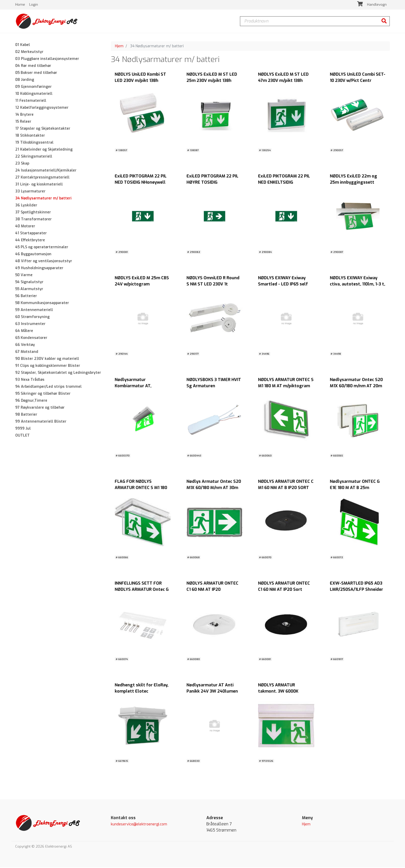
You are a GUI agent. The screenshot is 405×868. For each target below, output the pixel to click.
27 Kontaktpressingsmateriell (42, 178)
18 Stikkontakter (30, 136)
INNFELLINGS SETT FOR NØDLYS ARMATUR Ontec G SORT (142, 590)
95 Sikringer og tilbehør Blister (43, 394)
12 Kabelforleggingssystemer (42, 108)
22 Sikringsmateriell (34, 157)
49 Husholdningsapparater (39, 269)
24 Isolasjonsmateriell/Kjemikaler (46, 171)
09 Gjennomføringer (33, 87)
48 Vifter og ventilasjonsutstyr (44, 262)
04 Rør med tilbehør (33, 67)
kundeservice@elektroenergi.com (139, 825)
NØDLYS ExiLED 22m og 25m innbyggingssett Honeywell (353, 183)
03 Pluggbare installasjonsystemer (47, 60)
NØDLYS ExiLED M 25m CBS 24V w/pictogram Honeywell (142, 285)
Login (34, 5)
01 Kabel (23, 46)
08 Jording (25, 80)
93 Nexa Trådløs (30, 380)
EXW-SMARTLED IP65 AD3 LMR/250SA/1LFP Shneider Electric (356, 590)
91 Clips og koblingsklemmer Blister (48, 366)
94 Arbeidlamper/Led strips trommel (48, 387)
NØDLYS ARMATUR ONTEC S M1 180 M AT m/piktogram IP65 (286, 387)
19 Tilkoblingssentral (34, 143)
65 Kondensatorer (31, 339)
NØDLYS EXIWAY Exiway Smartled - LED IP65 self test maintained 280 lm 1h (285, 285)
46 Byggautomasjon (33, 255)
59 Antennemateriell (34, 311)
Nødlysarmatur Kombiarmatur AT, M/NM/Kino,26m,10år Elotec (143, 387)
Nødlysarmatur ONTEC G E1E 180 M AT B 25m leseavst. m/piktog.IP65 (355, 489)
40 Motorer (25, 227)
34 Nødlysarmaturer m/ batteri (43, 199)
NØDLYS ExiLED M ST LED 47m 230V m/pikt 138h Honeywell (283, 82)
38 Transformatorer (33, 220)
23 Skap (22, 164)
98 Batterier (26, 415)
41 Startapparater (31, 234)
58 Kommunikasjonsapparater (42, 304)
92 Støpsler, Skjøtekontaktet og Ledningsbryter (58, 373)
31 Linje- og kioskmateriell (39, 185)
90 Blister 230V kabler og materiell (47, 359)
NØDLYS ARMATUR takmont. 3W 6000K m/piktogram (278, 692)
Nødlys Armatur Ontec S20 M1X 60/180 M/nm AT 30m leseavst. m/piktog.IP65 (214, 489)
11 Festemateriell (31, 101)
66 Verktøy (25, 346)
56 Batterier (26, 297)
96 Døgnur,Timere (31, 401)
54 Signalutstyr (29, 283)
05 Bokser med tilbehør (36, 73)
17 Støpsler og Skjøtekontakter (43, 129)
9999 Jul (23, 429)
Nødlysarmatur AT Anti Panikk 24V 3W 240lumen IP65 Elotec (212, 692)
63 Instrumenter (30, 325)
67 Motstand (27, 352)
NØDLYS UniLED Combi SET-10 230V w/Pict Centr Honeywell (358, 82)
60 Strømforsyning (32, 318)
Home (21, 5)
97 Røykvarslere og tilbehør (40, 408)
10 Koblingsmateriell (34, 94)
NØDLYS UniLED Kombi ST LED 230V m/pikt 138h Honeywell (140, 82)
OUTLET (22, 436)
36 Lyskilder (26, 206)
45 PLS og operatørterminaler (42, 248)
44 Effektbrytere (30, 241)
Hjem (119, 47)
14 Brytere (24, 115)
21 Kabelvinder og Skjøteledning (44, 150)
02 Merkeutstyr (29, 53)
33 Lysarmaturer (30, 192)
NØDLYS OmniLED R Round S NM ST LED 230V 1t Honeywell (213, 285)
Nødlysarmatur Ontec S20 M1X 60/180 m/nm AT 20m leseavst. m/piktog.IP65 (356, 387)
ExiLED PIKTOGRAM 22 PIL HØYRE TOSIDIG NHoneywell (212, 183)
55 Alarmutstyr (29, 290)
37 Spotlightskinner (33, 213)
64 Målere (24, 332)
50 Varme (24, 276)
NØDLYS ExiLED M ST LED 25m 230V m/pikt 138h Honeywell (212, 82)
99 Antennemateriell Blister (41, 422)
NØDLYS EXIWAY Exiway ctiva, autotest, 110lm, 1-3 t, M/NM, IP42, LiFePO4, (357, 285)
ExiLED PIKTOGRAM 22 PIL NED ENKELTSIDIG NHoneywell (284, 183)
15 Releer (23, 122)
